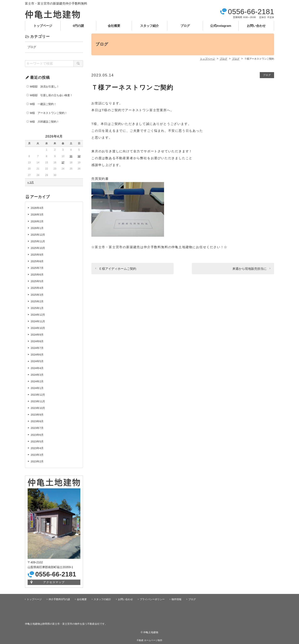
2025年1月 (37, 308)
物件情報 (176, 599)
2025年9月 (37, 255)
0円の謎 (78, 26)
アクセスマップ (54, 582)
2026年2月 (37, 221)
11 (71, 156)
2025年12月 (38, 235)
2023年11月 (38, 401)
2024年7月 (37, 348)
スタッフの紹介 (102, 599)
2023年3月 (37, 455)
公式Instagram (221, 26)
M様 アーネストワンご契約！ (49, 113)
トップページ (43, 26)
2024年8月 (37, 341)
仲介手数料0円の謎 (59, 599)
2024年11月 (38, 321)
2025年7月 (37, 268)
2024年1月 (37, 388)
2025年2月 (37, 301)
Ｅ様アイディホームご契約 (118, 269)
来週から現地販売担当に (249, 269)
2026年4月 (37, 208)
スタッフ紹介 (149, 26)
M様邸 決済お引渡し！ (45, 87)
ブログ (185, 26)
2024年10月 (38, 328)
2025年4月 (37, 288)
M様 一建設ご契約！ (43, 104)
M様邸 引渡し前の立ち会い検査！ (51, 95)
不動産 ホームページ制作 (149, 640)
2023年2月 (37, 461)
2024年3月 (37, 375)
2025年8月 (37, 261)
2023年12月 (38, 395)
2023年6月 (37, 435)
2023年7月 (37, 428)
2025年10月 (38, 248)
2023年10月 (38, 408)
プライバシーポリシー (152, 599)
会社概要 (114, 26)
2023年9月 (37, 415)
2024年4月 (37, 368)
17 (63, 163)
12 (79, 156)
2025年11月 (38, 241)
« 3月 (31, 182)
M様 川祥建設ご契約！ (45, 122)
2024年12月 (38, 315)
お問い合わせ (256, 26)
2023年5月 (37, 441)
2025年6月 (37, 275)
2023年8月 (37, 421)
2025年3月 (37, 295)
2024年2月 (37, 381)
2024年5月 (37, 361)
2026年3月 (37, 215)
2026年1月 (37, 228)
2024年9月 (37, 335)
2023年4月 (37, 448)
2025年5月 (37, 281)
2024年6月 (37, 355)
